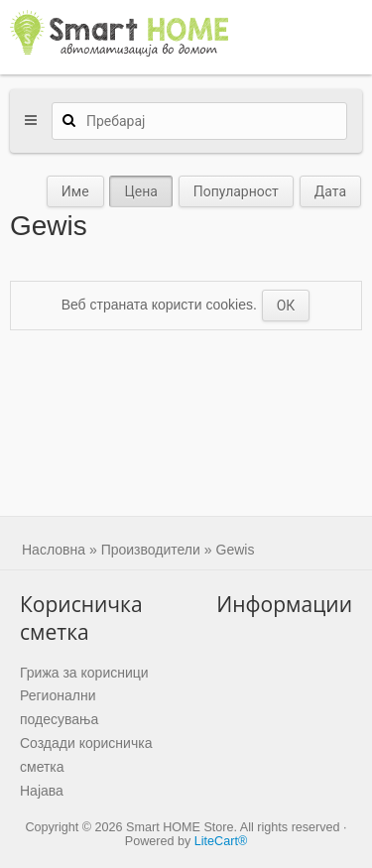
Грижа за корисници (84, 673)
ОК (286, 306)
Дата (330, 191)
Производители (151, 550)
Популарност (236, 191)
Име (75, 191)
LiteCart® (221, 841)
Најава (42, 791)
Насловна (54, 550)
